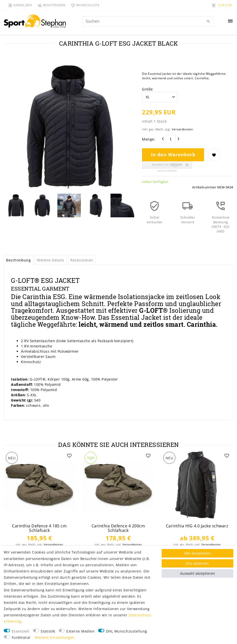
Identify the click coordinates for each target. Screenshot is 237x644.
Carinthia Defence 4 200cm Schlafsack (118, 528)
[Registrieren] (51, 5)
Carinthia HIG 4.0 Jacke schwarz (197, 526)
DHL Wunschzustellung (127, 631)
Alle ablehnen (197, 563)
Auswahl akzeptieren (198, 573)
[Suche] (209, 21)
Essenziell (21, 631)
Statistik (48, 631)
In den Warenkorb (173, 155)
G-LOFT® (154, 310)
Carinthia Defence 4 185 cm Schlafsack (39, 528)
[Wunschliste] (84, 5)
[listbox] (39, 485)
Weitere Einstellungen (55, 637)
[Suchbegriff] (148, 21)
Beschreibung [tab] (18, 260)
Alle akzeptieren (198, 553)
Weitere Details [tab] (51, 260)
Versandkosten (182, 129)
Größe (147, 89)
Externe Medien (80, 631)
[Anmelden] (20, 5)
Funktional (21, 637)
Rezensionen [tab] (82, 260)
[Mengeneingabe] (171, 139)
